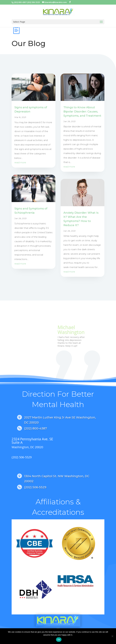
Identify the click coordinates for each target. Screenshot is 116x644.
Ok (59, 640)
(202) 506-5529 (22, 457)
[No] (112, 636)
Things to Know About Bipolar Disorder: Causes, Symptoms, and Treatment (82, 112)
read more (20, 162)
